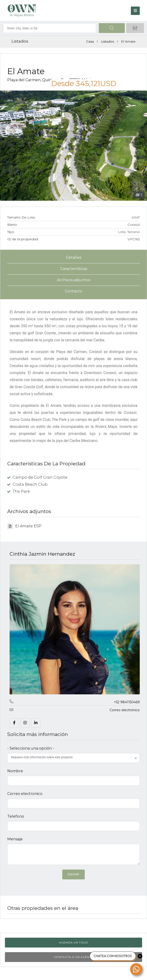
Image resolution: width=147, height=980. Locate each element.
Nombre (15, 771)
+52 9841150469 (127, 702)
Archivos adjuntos (73, 280)
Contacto (73, 291)
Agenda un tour (73, 942)
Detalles (73, 257)
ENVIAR (73, 874)
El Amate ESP (24, 526)
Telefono (16, 816)
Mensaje (15, 839)
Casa (90, 41)
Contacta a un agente (74, 957)
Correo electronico (25, 794)
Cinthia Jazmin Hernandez (42, 554)
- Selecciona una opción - (31, 748)
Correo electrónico (125, 710)
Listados (107, 41)
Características (74, 269)
